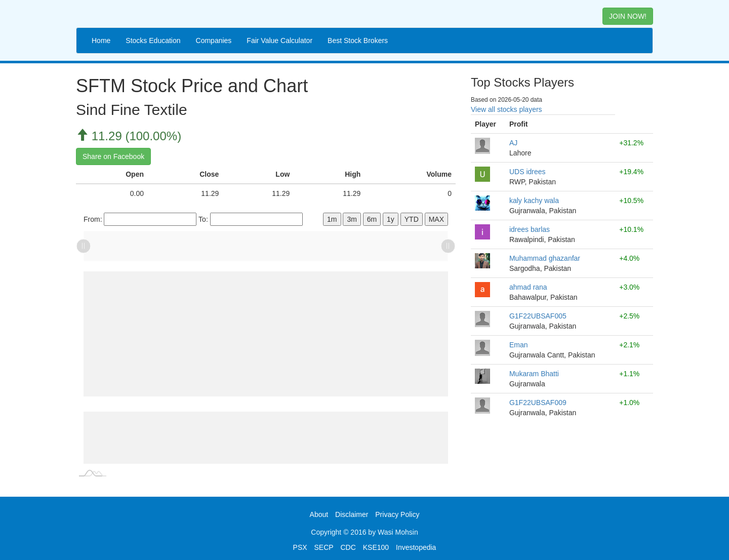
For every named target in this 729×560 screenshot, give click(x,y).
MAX (436, 219)
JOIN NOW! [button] (628, 16)
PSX (300, 547)
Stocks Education (153, 41)
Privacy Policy (397, 514)
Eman (519, 345)
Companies (214, 41)
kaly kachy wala (534, 201)
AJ (513, 143)
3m (352, 219)
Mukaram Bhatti (534, 374)
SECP (323, 547)
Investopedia (416, 547)
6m (372, 219)
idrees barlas (530, 229)
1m (332, 219)
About (319, 514)
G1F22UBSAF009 (538, 403)
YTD (412, 219)
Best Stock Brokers (358, 41)
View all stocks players (507, 109)
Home (101, 41)
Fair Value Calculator (279, 41)
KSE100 (376, 547)
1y (391, 219)
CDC (348, 547)
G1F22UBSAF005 (538, 316)
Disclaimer (352, 514)
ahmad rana (528, 287)
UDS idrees (528, 172)
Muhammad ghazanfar (545, 258)
